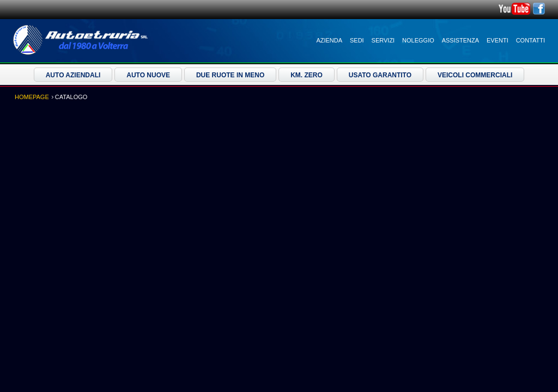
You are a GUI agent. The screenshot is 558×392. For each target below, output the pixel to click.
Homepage (32, 97)
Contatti (530, 40)
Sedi (357, 40)
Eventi (498, 40)
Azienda (329, 40)
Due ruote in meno (230, 75)
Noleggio (418, 40)
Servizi (383, 40)
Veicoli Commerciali (475, 75)
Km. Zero (307, 75)
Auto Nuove (148, 75)
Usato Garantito (380, 75)
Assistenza (460, 40)
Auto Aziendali (73, 75)
